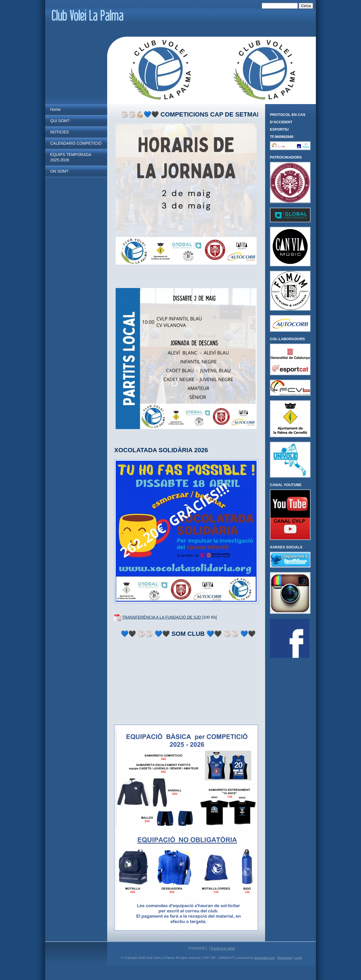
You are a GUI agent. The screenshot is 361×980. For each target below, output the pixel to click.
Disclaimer (285, 958)
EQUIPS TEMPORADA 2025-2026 (71, 157)
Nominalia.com (264, 958)
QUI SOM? (60, 121)
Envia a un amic (223, 948)
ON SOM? (59, 171)
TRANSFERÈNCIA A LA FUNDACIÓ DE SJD (162, 617)
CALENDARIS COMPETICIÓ (76, 143)
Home (55, 109)
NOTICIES (60, 132)
